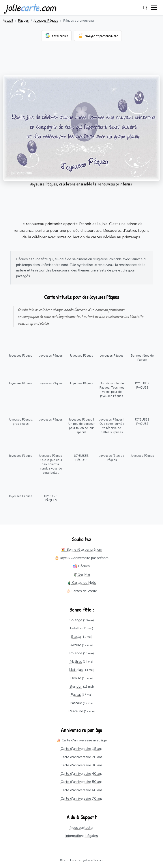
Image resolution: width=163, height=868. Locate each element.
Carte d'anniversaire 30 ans (82, 765)
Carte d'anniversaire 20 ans (82, 757)
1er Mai (81, 574)
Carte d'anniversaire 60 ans (82, 790)
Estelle (76, 628)
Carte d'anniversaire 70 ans (82, 799)
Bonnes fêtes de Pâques (142, 358)
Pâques (23, 21)
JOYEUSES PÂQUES (142, 385)
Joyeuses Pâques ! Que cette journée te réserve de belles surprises (112, 426)
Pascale (76, 703)
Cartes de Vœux (82, 591)
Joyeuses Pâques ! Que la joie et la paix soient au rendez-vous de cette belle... (51, 464)
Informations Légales (82, 836)
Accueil (8, 21)
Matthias (76, 670)
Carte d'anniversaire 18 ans (82, 749)
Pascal (76, 695)
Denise (76, 678)
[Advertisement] (81, 61)
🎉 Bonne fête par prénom (82, 550)
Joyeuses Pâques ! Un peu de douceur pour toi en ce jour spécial (81, 426)
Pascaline (76, 711)
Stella (76, 637)
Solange (76, 620)
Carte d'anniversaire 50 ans (82, 782)
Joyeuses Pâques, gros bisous (21, 422)
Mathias (76, 662)
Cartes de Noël (82, 583)
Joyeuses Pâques (46, 21)
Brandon (76, 687)
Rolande (76, 653)
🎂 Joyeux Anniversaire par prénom (82, 558)
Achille (76, 645)
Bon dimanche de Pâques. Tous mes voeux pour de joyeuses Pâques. (112, 390)
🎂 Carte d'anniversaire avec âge (82, 740)
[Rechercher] (145, 8)
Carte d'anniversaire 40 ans (82, 774)
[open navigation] (154, 8)
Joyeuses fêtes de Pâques (112, 458)
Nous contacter (82, 828)
